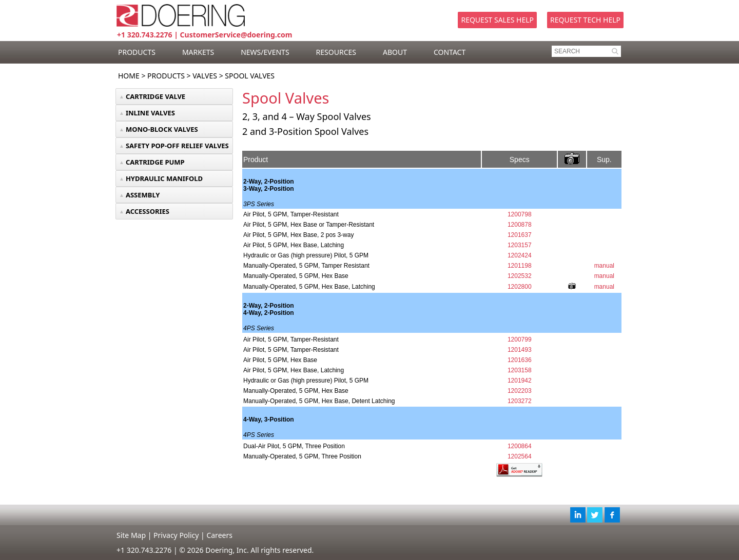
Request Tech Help (585, 20)
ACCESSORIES (148, 211)
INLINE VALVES (150, 113)
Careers (219, 535)
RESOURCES (336, 52)
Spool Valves (250, 76)
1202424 (520, 255)
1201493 (520, 350)
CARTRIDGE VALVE (155, 96)
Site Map (131, 535)
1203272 (520, 401)
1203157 (520, 245)
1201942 (520, 381)
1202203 (520, 391)
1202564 (520, 456)
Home (129, 76)
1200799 (520, 339)
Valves (205, 76)
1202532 (520, 276)
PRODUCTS (137, 52)
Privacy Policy (176, 535)
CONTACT (450, 52)
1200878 (520, 225)
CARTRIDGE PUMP (155, 162)
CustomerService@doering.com (236, 35)
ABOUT (395, 52)
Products (166, 76)
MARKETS (198, 52)
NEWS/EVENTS (265, 52)
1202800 (520, 287)
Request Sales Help (497, 20)
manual (604, 266)
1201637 (520, 235)
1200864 (520, 446)
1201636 (520, 360)
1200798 (520, 214)
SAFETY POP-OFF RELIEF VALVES (177, 146)
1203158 (520, 370)
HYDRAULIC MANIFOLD (164, 178)
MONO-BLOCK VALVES (162, 129)
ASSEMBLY (143, 195)
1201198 (520, 266)
